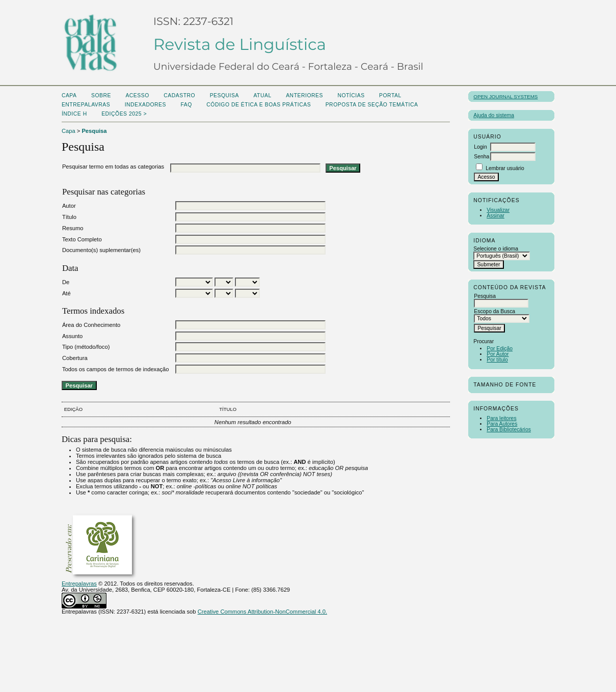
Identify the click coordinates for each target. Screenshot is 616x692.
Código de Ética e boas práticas (259, 105)
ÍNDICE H (74, 114)
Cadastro (179, 95)
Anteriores (304, 95)
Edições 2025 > (124, 114)
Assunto (72, 336)
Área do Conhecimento (91, 325)
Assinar (496, 216)
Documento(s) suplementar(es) (101, 250)
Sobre (101, 95)
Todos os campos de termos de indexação (116, 369)
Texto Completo (82, 239)
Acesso (137, 95)
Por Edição (500, 349)
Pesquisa (224, 95)
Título (69, 217)
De (66, 282)
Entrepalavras (79, 584)
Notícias (351, 95)
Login (480, 147)
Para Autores (502, 424)
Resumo (73, 228)
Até (66, 293)
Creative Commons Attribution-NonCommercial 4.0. (262, 612)
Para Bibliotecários (509, 430)
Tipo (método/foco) (86, 347)
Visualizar (498, 210)
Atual (262, 95)
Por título (497, 360)
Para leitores (501, 418)
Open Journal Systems (505, 96)
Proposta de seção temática (372, 105)
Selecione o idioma (496, 249)
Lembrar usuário (505, 168)
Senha (481, 157)
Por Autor (498, 354)
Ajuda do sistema (494, 115)
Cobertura (75, 358)
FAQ (186, 105)
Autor (69, 206)
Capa (69, 95)
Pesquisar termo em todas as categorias (113, 167)
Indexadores (145, 105)
